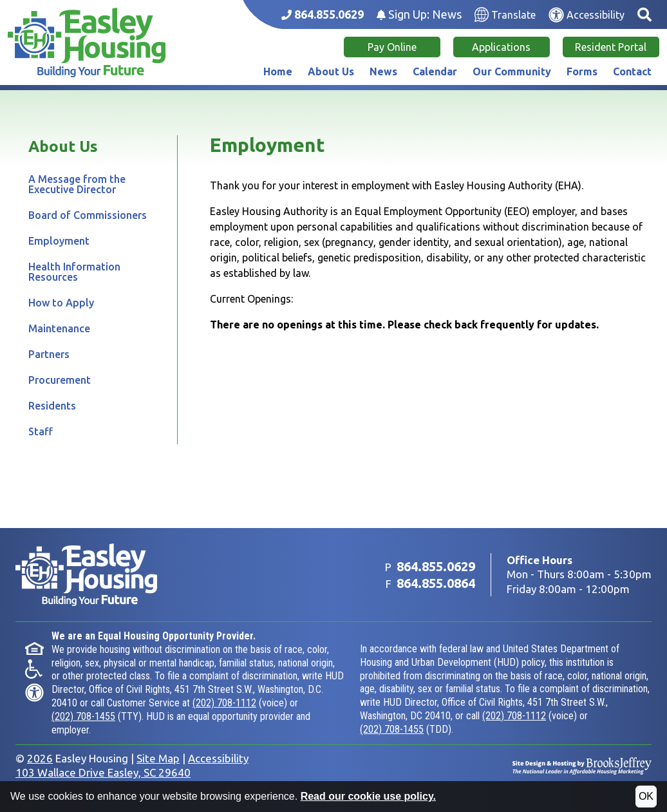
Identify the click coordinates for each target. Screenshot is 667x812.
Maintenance (59, 328)
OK (646, 796)
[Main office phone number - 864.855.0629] (323, 14)
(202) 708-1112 (224, 703)
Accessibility (218, 758)
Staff (41, 431)
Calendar (435, 71)
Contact (632, 71)
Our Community (512, 71)
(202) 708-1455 (83, 716)
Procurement (60, 380)
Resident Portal (611, 47)
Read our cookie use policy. (368, 796)
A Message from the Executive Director (77, 184)
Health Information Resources (74, 272)
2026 (40, 758)
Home (278, 71)
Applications (501, 47)
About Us (331, 71)
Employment (59, 241)
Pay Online (392, 47)
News (383, 71)
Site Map (158, 758)
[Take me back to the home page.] (87, 42)
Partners (49, 354)
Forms (582, 71)
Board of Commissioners (88, 215)
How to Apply (61, 303)
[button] (644, 14)
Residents (52, 406)
